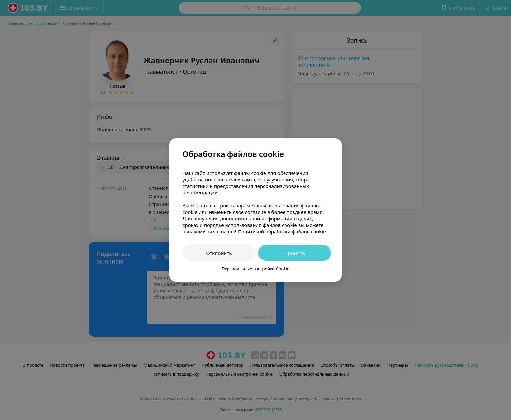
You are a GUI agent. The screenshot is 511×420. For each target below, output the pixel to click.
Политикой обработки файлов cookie (282, 231)
